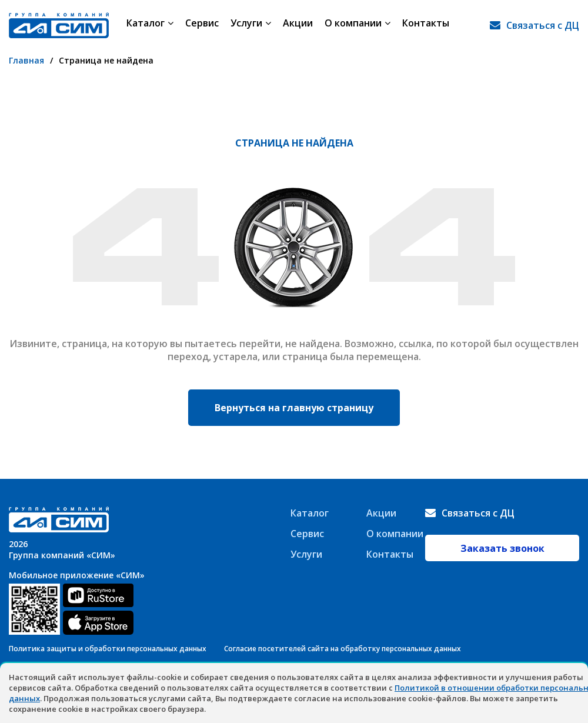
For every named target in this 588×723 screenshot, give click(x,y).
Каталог (150, 25)
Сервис (202, 25)
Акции (298, 25)
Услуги (251, 25)
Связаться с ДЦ (543, 25)
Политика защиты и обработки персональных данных (108, 649)
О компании (358, 25)
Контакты (426, 25)
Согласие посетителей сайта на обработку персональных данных (343, 649)
